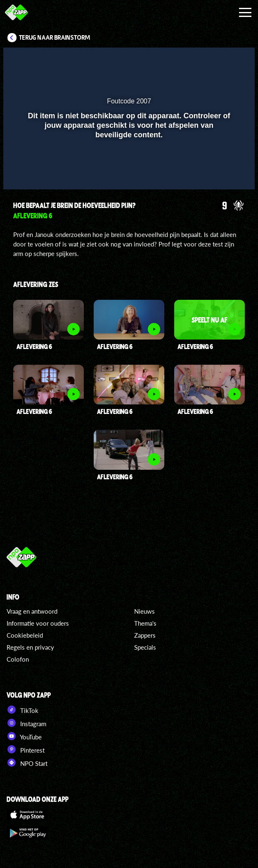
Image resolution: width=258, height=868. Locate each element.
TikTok (22, 710)
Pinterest (26, 749)
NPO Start (27, 763)
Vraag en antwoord (32, 611)
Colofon (18, 659)
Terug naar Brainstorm (54, 38)
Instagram (26, 723)
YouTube (24, 736)
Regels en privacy (30, 647)
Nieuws (144, 611)
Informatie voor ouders (38, 623)
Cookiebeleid (25, 635)
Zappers (145, 635)
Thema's (145, 623)
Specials (145, 647)
